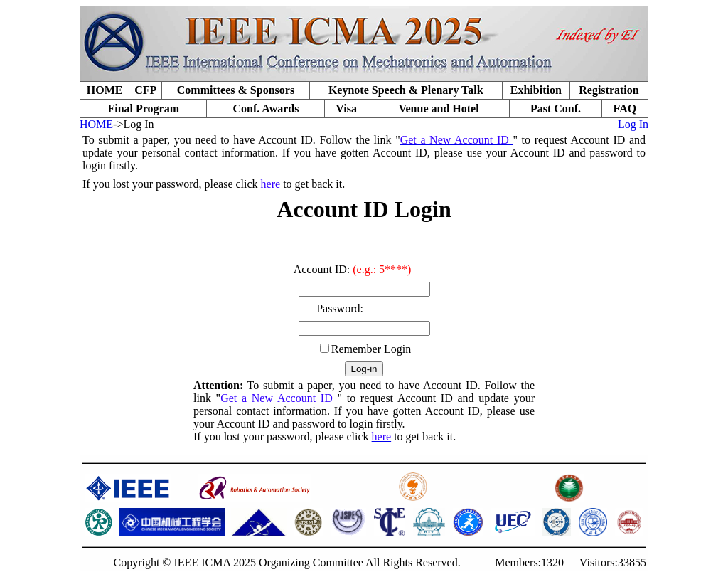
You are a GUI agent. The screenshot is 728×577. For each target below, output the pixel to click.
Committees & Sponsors (236, 90)
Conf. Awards (266, 108)
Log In (633, 124)
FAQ (625, 108)
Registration (609, 90)
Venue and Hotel (438, 108)
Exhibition (536, 90)
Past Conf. (556, 108)
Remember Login (371, 349)
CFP (145, 90)
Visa (346, 108)
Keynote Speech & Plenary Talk (406, 90)
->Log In (133, 124)
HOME (105, 90)
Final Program (143, 108)
